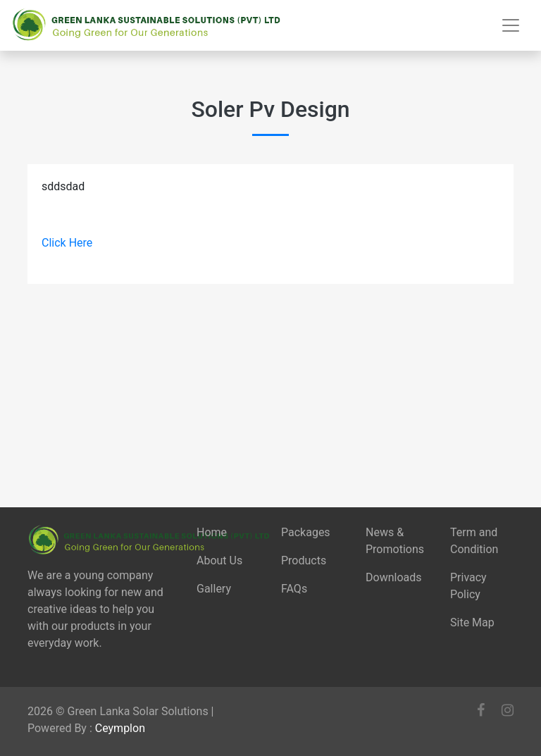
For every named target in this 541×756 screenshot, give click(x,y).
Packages (306, 532)
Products (304, 560)
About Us (219, 560)
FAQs (294, 589)
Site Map (472, 622)
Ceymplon (120, 728)
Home (212, 532)
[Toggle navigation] (511, 25)
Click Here (67, 243)
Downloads (393, 577)
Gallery (214, 589)
